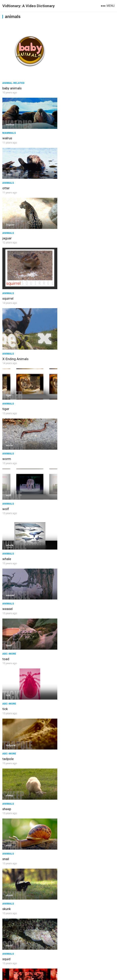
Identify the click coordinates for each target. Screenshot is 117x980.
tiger (6, 247)
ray (5, 794)
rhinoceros (10, 844)
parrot (7, 943)
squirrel (8, 197)
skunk (7, 496)
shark (64, 695)
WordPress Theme (76, 975)
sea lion (66, 546)
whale (64, 297)
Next (70, 960)
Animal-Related (13, 82)
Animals (8, 132)
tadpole (66, 396)
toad (64, 347)
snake (64, 595)
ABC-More (67, 341)
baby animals (12, 88)
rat (62, 794)
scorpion (9, 645)
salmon (8, 744)
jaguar (65, 137)
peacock (66, 943)
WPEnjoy (97, 975)
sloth (6, 695)
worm (64, 247)
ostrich (65, 894)
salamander (69, 744)
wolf (6, 297)
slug (63, 645)
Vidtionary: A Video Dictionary (29, 6)
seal (5, 595)
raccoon (66, 844)
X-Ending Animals (73, 197)
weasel (8, 347)
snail (63, 446)
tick (5, 396)
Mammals (67, 58)
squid (64, 496)
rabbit (7, 894)
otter (6, 137)
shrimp (7, 546)
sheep (7, 446)
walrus (65, 64)
